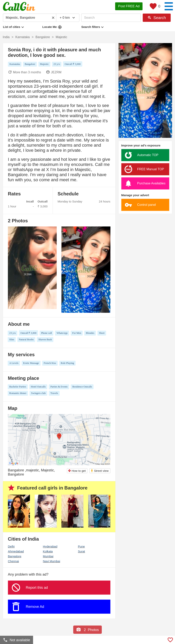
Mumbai (48, 556)
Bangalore (15, 556)
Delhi (11, 546)
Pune (81, 546)
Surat (81, 551)
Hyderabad (50, 546)
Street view (100, 471)
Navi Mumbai (52, 561)
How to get (77, 471)
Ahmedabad (16, 551)
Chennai (13, 561)
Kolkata (48, 551)
